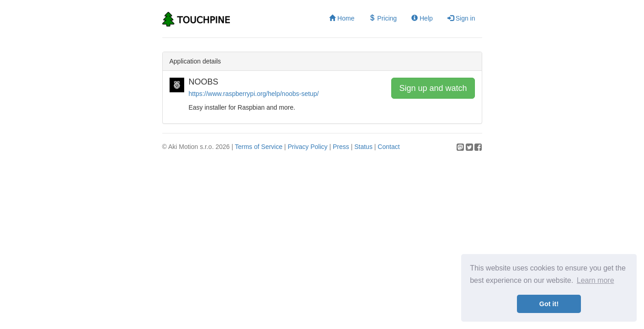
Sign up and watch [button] (433, 88)
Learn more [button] (596, 280)
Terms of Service (259, 147)
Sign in (461, 18)
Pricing (383, 18)
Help (422, 18)
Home (342, 18)
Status (363, 147)
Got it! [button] (549, 304)
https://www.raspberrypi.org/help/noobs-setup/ (254, 94)
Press (341, 147)
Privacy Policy (307, 147)
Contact (389, 147)
